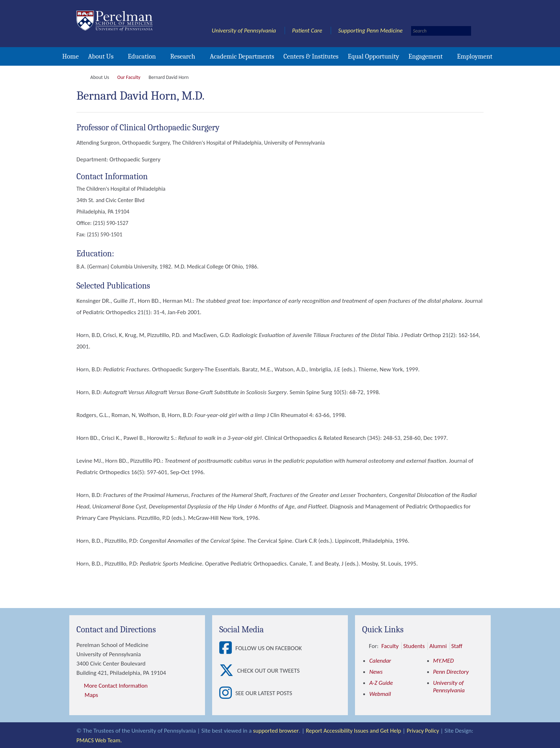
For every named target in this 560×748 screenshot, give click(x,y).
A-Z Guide (381, 683)
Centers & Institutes (311, 56)
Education (142, 56)
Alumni (438, 646)
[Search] (441, 31)
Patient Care (307, 31)
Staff (457, 646)
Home (70, 56)
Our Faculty (129, 77)
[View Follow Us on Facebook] (227, 648)
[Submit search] (478, 31)
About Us (101, 56)
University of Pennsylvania (244, 31)
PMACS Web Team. (100, 740)
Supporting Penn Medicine (370, 31)
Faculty (390, 646)
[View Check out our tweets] (228, 671)
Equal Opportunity (374, 56)
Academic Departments (242, 56)
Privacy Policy (427, 730)
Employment (474, 56)
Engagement (426, 56)
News (376, 672)
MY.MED (444, 661)
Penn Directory (451, 672)
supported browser (276, 730)
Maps (91, 695)
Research (182, 56)
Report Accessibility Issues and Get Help (355, 730)
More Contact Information (116, 686)
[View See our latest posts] (227, 693)
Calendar (380, 661)
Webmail (380, 694)
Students (414, 646)
